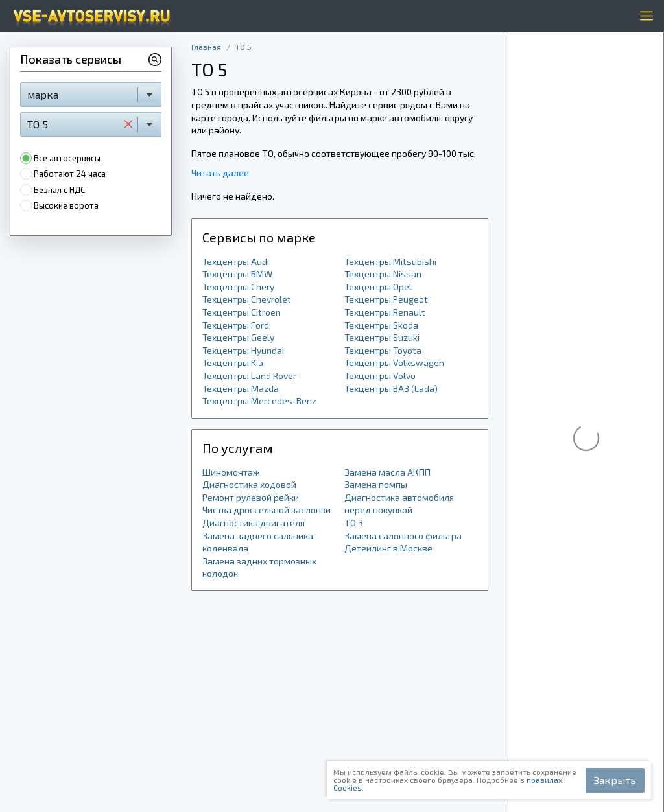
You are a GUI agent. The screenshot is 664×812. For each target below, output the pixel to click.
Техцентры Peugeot (386, 299)
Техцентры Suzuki (382, 337)
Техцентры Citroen (242, 312)
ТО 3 (354, 523)
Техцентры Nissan (383, 274)
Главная (206, 47)
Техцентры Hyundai (243, 350)
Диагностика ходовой (249, 484)
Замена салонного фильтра (403, 536)
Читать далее (220, 173)
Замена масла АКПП (387, 472)
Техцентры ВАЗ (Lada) (391, 389)
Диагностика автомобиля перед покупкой (399, 504)
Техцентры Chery (238, 287)
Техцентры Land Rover (249, 376)
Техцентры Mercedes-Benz (259, 401)
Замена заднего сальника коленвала (258, 542)
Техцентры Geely (238, 337)
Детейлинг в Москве (388, 548)
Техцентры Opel (378, 287)
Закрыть (615, 780)
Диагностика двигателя (254, 523)
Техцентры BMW (237, 274)
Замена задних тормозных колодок (259, 567)
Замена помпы (376, 484)
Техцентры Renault (385, 312)
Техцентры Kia (233, 363)
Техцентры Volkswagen (394, 363)
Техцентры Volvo (380, 376)
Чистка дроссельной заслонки (267, 510)
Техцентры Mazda (241, 389)
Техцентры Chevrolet (247, 299)
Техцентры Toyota (383, 350)
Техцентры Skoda (381, 325)
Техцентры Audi (236, 261)
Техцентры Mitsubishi (390, 261)
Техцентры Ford (236, 325)
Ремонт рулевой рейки (251, 497)
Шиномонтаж (231, 472)
